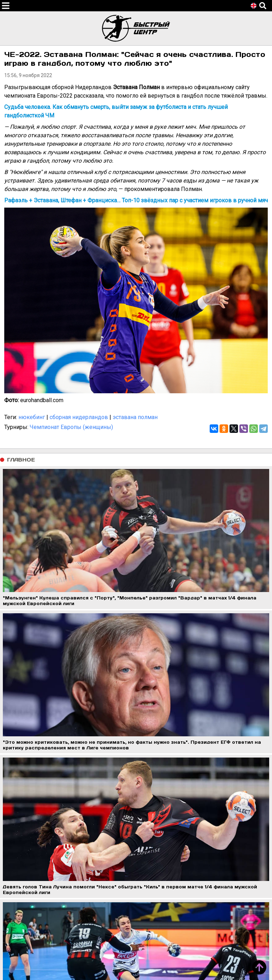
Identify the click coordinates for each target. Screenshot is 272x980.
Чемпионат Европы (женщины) (71, 427)
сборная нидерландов (79, 417)
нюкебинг (32, 417)
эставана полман (135, 417)
